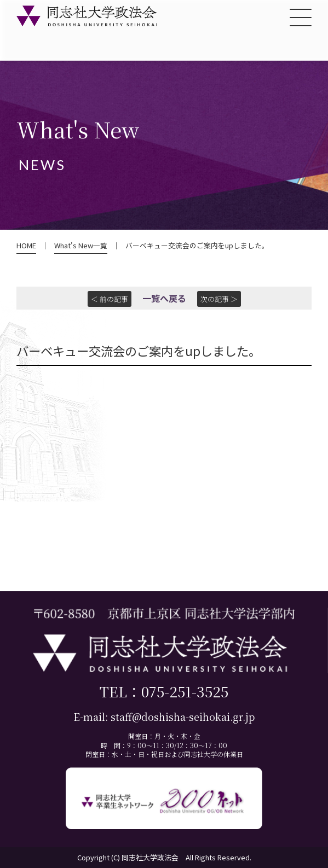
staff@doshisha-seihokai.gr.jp (183, 717)
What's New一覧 (81, 246)
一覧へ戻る (164, 298)
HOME (26, 246)
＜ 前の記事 (110, 299)
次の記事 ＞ (219, 299)
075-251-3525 (185, 691)
